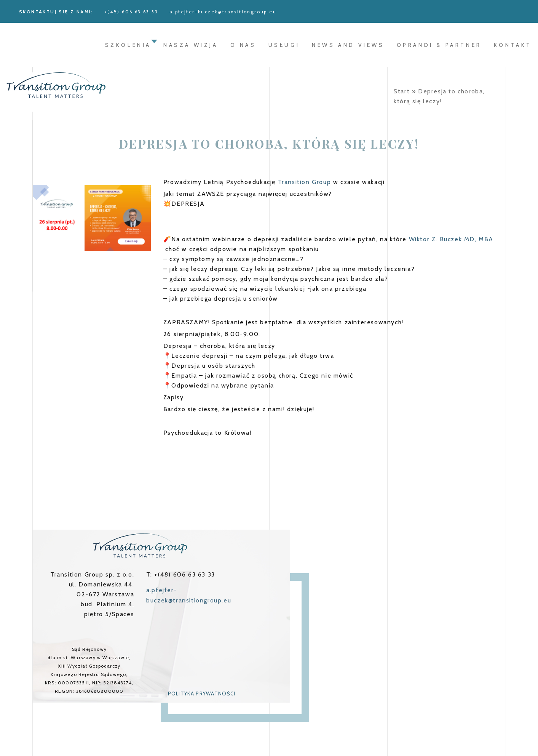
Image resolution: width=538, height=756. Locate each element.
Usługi (284, 45)
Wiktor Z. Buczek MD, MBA (451, 239)
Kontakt (513, 45)
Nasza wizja (191, 45)
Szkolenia (128, 45)
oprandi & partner (439, 45)
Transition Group (305, 182)
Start (402, 91)
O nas (243, 45)
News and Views (348, 45)
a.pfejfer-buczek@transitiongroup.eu (223, 12)
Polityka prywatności (202, 694)
